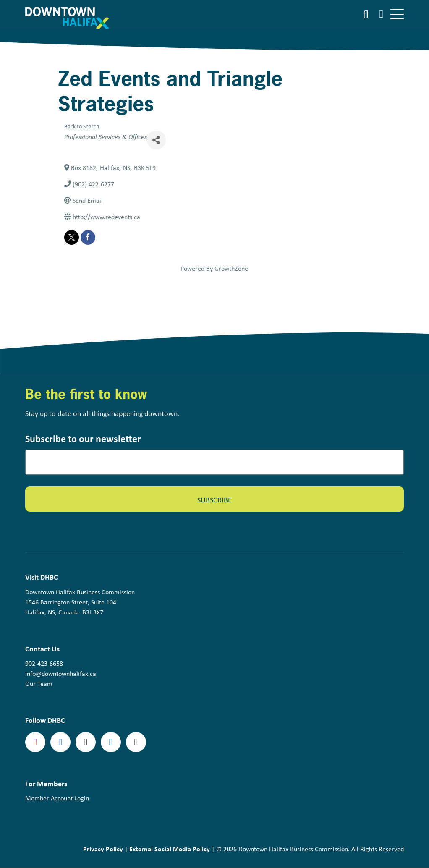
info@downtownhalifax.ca (61, 673)
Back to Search (82, 126)
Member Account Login (57, 798)
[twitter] (72, 237)
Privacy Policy (103, 849)
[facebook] (88, 237)
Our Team (39, 684)
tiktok (136, 742)
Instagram (35, 742)
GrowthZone (231, 268)
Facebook (60, 742)
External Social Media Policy (170, 849)
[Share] (156, 140)
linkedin (111, 742)
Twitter (86, 742)
